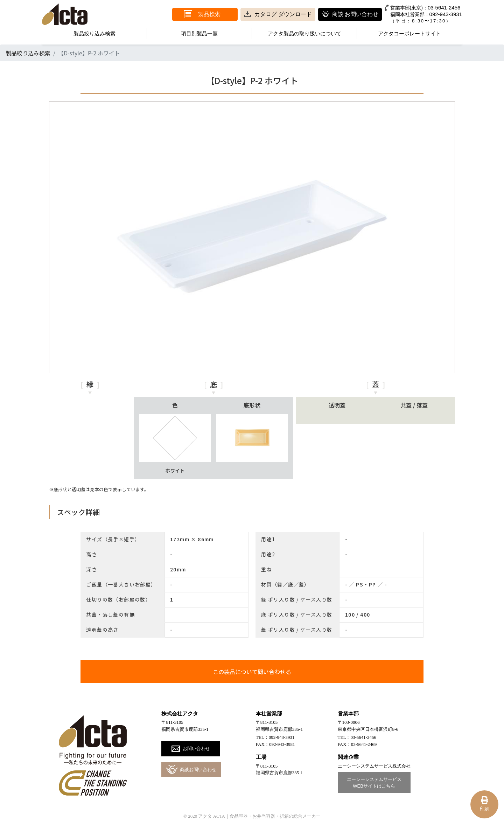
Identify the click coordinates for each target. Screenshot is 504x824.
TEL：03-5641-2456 (357, 737)
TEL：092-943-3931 (275, 737)
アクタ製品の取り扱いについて (304, 34)
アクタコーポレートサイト (409, 34)
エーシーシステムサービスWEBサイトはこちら (374, 783)
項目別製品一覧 (199, 34)
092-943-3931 (446, 14)
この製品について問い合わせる (252, 672)
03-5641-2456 (444, 8)
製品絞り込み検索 (94, 34)
